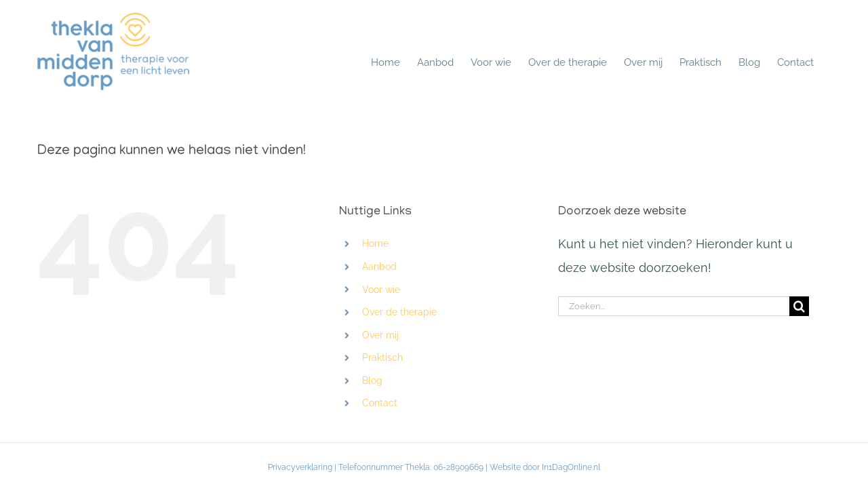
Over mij (380, 335)
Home (375, 243)
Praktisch (382, 357)
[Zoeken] (799, 306)
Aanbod (379, 267)
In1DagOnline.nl (571, 467)
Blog (372, 380)
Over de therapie (399, 312)
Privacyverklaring (300, 467)
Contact (380, 403)
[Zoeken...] (674, 306)
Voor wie (381, 290)
